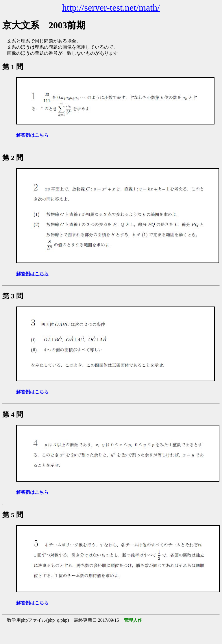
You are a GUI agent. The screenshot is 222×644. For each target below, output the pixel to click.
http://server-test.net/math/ (111, 8)
